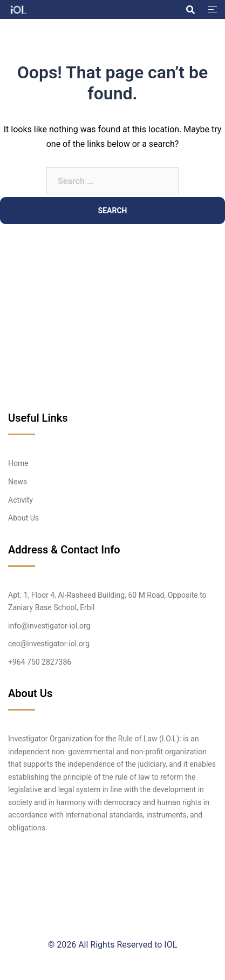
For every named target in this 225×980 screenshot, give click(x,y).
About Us (23, 518)
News (18, 482)
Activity (21, 500)
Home (18, 463)
